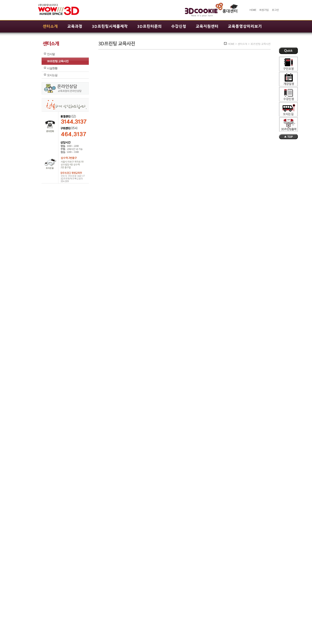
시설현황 (52, 68)
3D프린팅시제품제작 (110, 26)
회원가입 (264, 10)
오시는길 (52, 75)
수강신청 (179, 26)
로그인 (275, 10)
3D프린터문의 (150, 26)
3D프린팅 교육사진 (58, 61)
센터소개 (50, 26)
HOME (253, 10)
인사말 (51, 54)
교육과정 (75, 26)
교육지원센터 (207, 26)
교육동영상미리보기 (245, 26)
